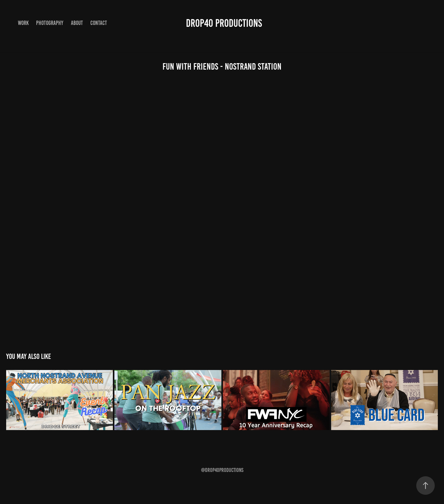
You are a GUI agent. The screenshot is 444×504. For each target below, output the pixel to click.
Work (23, 23)
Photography (50, 23)
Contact (99, 23)
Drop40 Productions (224, 23)
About (77, 23)
